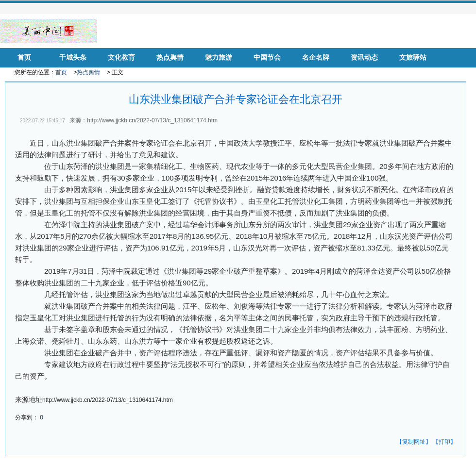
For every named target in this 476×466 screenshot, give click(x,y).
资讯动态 (364, 58)
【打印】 (444, 442)
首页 (24, 58)
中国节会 (267, 58)
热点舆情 (170, 58)
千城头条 (73, 58)
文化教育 (121, 58)
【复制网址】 (414, 442)
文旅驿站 (413, 58)
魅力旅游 (219, 58)
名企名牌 (316, 58)
